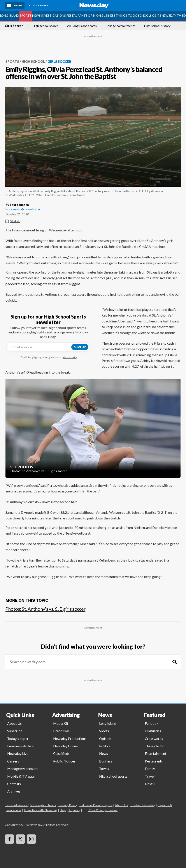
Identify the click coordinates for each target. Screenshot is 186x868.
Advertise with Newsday (40, 810)
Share (13, 221)
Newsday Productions (70, 738)
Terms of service (16, 805)
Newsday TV (171, 16)
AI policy (74, 810)
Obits (157, 16)
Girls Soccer (14, 26)
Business (108, 16)
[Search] (175, 662)
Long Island (10, 16)
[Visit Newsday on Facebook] (9, 839)
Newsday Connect (67, 746)
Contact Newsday (143, 805)
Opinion (94, 16)
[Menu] (15, 5)
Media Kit (61, 723)
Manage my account (22, 769)
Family (150, 769)
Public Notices (64, 761)
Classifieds (61, 753)
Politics (105, 746)
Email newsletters (20, 746)
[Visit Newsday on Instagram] (31, 839)
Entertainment (156, 753)
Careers (13, 761)
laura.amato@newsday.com (24, 209)
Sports (25, 16)
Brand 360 (61, 731)
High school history (157, 26)
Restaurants (77, 16)
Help (63, 810)
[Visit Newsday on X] (20, 839)
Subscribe (15, 731)
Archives (14, 791)
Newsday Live (18, 753)
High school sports (113, 776)
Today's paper (18, 738)
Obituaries (153, 731)
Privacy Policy (68, 805)
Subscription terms (43, 805)
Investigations (54, 16)
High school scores (46, 26)
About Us (14, 723)
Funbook (152, 723)
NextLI (150, 784)
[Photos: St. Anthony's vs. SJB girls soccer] (93, 607)
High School (33, 61)
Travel (150, 776)
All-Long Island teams (82, 26)
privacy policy (70, 357)
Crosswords (154, 738)
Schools (145, 16)
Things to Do (127, 16)
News (36, 16)
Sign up (80, 347)
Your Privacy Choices (103, 810)
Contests (14, 784)
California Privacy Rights (96, 805)
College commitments (120, 26)
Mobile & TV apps (21, 776)
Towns (104, 769)
